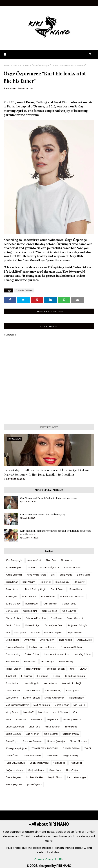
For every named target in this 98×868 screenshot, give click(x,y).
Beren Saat (12, 582)
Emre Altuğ (29, 640)
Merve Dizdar (62, 705)
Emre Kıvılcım (47, 640)
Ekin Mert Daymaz (54, 633)
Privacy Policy (44, 859)
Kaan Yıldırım (13, 683)
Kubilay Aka (73, 690)
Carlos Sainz (30, 611)
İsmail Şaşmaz (14, 785)
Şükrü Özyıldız (34, 785)
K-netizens (42, 676)
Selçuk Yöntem (71, 734)
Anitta (32, 567)
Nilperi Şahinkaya (73, 719)
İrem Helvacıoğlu (77, 777)
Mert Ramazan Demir (17, 705)
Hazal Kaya (48, 662)
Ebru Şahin (20, 633)
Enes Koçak (65, 640)
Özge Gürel (55, 770)
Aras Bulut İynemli (49, 567)
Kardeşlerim (50, 683)
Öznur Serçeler (13, 777)
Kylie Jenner (12, 698)
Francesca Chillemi (72, 647)
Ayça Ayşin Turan (36, 575)
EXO (8, 633)
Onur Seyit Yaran (15, 727)
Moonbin (43, 712)
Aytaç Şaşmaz (14, 575)
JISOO (83, 669)
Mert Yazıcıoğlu (42, 705)
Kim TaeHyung (53, 690)
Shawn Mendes (78, 741)
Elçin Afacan (75, 633)
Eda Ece (35, 633)
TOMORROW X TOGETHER (45, 748)
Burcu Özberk (48, 596)
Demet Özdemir (75, 618)
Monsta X (28, 712)
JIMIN (72, 669)
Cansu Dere (12, 611)
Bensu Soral (84, 575)
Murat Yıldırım (60, 712)
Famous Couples (15, 647)
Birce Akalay (62, 582)
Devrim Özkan (13, 625)
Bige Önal (45, 582)
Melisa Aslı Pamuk (54, 698)
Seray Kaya (12, 741)
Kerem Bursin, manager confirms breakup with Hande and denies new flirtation (56, 532)
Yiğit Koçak (76, 763)
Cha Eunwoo (69, 611)
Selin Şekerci (51, 734)
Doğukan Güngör (78, 625)
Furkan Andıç (13, 654)
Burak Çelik (12, 596)
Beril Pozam (29, 582)
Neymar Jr (53, 719)
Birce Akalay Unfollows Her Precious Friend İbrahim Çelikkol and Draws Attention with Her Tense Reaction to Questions (47, 472)
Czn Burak (56, 618)
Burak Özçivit (29, 596)
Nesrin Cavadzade (16, 719)
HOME (60, 859)
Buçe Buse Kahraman (72, 596)
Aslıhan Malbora (73, 567)
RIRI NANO (11, 88)
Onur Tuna (34, 727)
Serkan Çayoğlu (56, 741)
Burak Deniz (76, 589)
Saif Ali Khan (33, 734)
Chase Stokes (13, 618)
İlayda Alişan (55, 777)
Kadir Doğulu (32, 683)
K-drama (26, 676)
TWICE (88, 748)
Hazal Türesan (14, 669)
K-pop (56, 676)
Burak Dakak (58, 589)
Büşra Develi (32, 604)
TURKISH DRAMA (21, 66)
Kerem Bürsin (13, 690)
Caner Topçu (69, 604)
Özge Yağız (72, 770)
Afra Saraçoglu (14, 560)
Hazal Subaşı (66, 662)
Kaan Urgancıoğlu (75, 676)
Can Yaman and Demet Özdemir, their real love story (49, 498)
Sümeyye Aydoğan (16, 748)
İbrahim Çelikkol (35, 777)
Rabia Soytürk (13, 734)
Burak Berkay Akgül (36, 589)
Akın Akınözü (34, 560)
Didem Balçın (33, 625)
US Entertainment (39, 763)
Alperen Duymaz (15, 567)
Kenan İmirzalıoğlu (72, 683)
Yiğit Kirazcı (59, 763)
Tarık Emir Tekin (32, 756)
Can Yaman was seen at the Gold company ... (44, 514)
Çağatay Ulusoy (15, 770)
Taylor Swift (52, 756)
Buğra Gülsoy (13, 604)
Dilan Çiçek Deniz (54, 625)
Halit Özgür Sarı (82, 654)
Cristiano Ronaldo (36, 618)
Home (7, 66)
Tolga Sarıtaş (70, 756)
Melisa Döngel (76, 698)
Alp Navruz (66, 560)
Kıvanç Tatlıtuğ (31, 698)
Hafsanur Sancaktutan (56, 654)
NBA (75, 712)
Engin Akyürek (84, 640)
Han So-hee (12, 662)
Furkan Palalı (32, 654)
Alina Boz (51, 560)
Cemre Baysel (50, 611)
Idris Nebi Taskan (55, 669)
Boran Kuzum (13, 589)
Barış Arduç (66, 575)
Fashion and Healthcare (43, 647)
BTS (53, 575)
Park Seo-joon (53, 727)
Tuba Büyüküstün (15, 763)
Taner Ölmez (12, 756)
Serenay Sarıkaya (33, 741)
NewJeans (37, 719)
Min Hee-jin (80, 705)
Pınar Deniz (71, 727)
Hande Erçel (30, 662)
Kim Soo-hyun (33, 690)
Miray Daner (12, 712)
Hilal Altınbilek (34, 669)
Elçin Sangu (12, 640)
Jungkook (11, 676)
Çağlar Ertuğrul (36, 770)
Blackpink (79, 582)
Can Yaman (50, 604)
